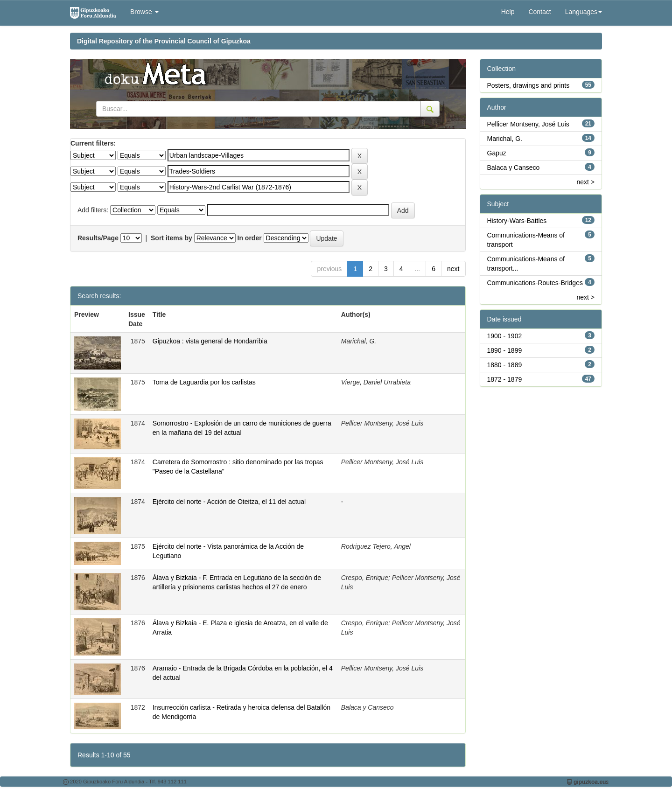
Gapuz (497, 153)
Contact (539, 12)
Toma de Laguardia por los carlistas (204, 382)
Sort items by (171, 238)
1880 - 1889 (505, 365)
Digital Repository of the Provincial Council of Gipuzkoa (164, 41)
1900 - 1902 (505, 336)
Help (508, 12)
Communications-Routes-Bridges (535, 283)
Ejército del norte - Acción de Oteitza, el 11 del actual (229, 502)
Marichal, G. (505, 139)
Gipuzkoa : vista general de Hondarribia (210, 341)
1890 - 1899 (505, 350)
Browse (144, 12)
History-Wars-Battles (517, 221)
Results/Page (98, 238)
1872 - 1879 (505, 379)
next (453, 269)
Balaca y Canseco (514, 168)
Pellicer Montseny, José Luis (528, 124)
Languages (584, 12)
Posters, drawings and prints (528, 85)
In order (250, 238)
